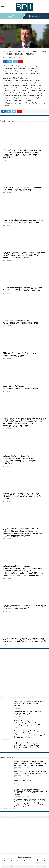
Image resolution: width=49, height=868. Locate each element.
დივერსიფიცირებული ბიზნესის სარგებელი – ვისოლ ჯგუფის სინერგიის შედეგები (31, 792)
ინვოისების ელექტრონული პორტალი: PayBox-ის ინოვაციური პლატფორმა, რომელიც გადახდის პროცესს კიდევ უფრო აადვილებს (31, 803)
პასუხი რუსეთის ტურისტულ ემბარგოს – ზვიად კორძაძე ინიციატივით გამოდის (31, 773)
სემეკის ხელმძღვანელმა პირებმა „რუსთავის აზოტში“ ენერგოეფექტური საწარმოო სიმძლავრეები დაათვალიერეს (24, 255)
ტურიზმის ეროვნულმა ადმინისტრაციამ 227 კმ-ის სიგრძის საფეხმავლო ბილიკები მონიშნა (29, 723)
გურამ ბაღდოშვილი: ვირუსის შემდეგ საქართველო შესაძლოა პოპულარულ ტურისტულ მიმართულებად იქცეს (30, 763)
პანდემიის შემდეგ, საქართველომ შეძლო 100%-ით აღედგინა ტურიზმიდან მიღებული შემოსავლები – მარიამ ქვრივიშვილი (30, 734)
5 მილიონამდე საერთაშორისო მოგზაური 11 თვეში (27, 713)
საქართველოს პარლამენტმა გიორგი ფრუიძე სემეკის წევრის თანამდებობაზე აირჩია (22, 496)
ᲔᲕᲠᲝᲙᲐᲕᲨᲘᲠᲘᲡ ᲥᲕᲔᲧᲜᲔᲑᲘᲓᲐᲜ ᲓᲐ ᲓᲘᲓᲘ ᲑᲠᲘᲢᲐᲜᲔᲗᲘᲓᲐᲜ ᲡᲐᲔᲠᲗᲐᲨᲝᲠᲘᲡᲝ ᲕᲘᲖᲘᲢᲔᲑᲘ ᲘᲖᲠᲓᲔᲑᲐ (29, 704)
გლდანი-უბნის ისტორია (24, 781)
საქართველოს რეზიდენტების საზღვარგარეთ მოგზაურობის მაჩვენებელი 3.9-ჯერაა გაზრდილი (29, 745)
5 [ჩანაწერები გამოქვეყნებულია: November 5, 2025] (18, 866)
